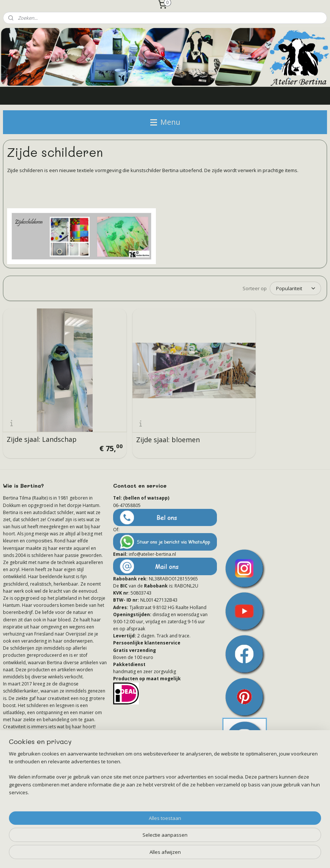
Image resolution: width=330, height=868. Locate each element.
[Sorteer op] (295, 289)
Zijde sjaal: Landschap (42, 420)
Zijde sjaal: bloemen (149, 420)
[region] (116, 836)
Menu (165, 122)
